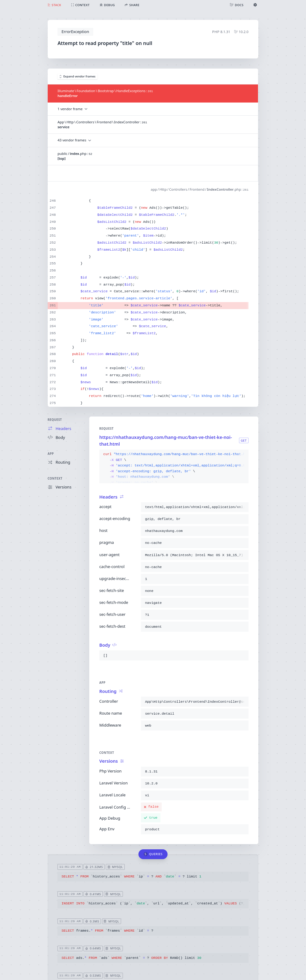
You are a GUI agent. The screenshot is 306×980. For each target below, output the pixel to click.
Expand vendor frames (78, 76)
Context (55, 479)
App (51, 454)
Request (55, 420)
